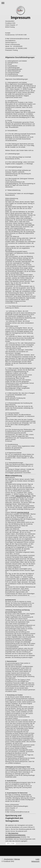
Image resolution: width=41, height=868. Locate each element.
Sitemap (17, 859)
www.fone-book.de (23, 512)
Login (38, 859)
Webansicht (35, 861)
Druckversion (7, 859)
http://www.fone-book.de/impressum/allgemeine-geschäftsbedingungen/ (16, 835)
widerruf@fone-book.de (23, 496)
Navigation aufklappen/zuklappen (20, 3)
